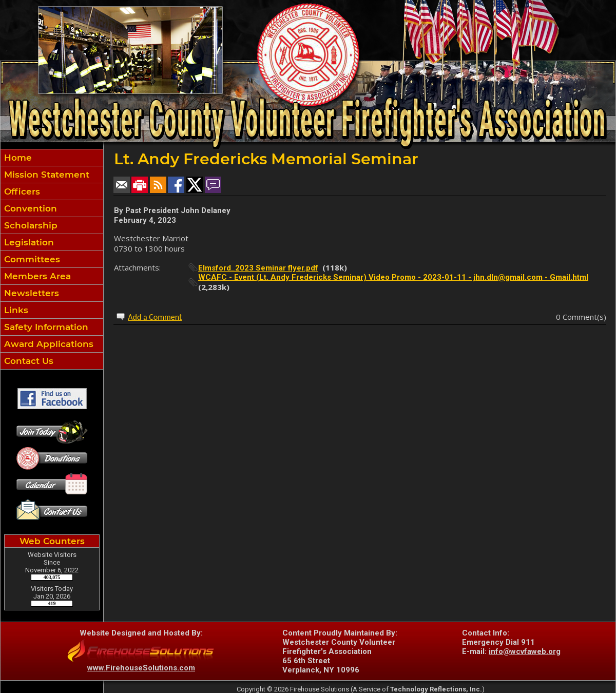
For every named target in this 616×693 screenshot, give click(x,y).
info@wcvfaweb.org (525, 651)
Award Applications (47, 344)
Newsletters (30, 293)
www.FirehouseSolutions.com (141, 668)
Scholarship (30, 225)
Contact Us (27, 361)
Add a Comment (155, 317)
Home (17, 158)
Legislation (28, 242)
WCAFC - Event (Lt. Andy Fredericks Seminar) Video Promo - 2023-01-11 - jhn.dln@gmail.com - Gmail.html (393, 277)
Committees (31, 259)
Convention (29, 208)
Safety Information (45, 327)
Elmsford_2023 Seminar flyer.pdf (258, 268)
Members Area (36, 276)
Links (15, 310)
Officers (21, 191)
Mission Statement (45, 175)
